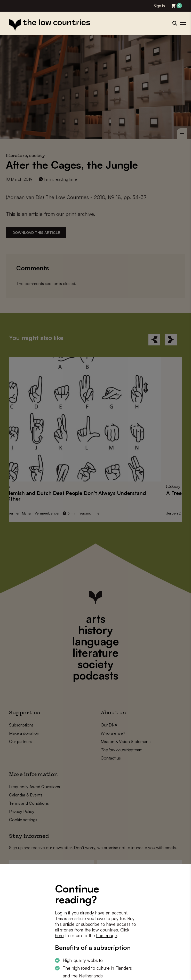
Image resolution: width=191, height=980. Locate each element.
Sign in (159, 6)
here (59, 935)
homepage (107, 935)
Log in (61, 913)
